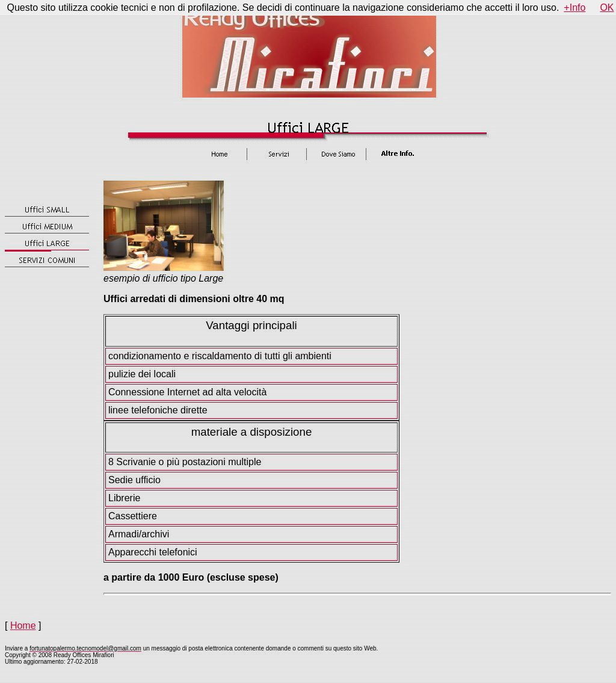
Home (23, 626)
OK (607, 8)
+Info (574, 8)
